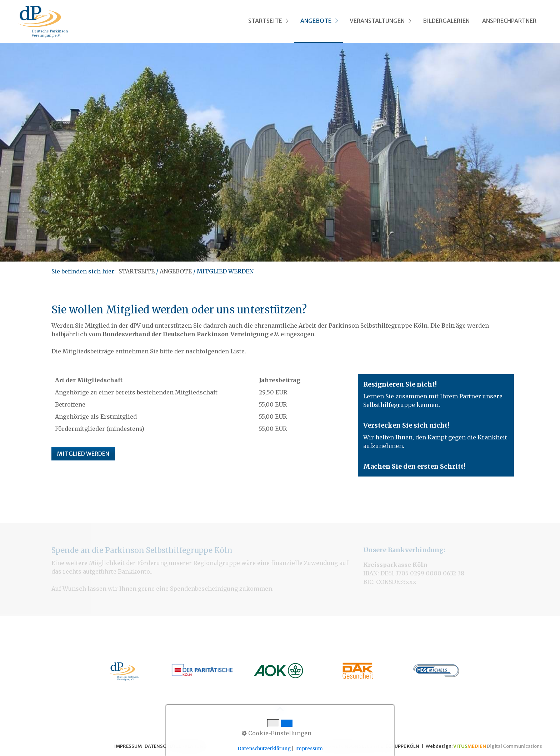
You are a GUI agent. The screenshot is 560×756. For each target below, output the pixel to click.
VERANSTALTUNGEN (377, 21)
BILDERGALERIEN (446, 21)
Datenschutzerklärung (264, 749)
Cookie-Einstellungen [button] (277, 733)
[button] (83, 454)
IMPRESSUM (128, 746)
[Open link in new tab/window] (124, 672)
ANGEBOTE (316, 21)
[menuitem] (268, 21)
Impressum (309, 749)
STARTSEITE (265, 21)
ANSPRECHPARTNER (509, 21)
